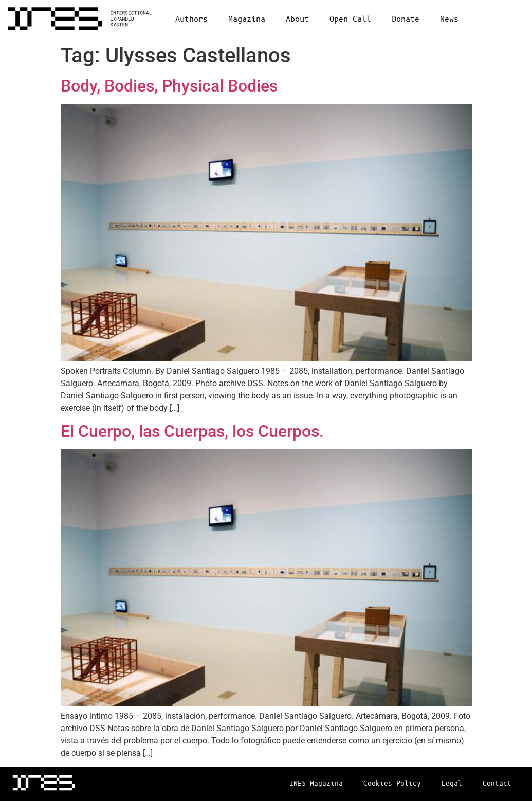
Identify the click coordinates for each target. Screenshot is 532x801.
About (297, 19)
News (449, 19)
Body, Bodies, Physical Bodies (169, 86)
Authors (191, 19)
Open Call (350, 19)
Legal (452, 784)
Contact (497, 784)
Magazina (247, 19)
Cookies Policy (392, 784)
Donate (406, 19)
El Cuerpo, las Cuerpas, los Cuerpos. (192, 431)
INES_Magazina (316, 784)
